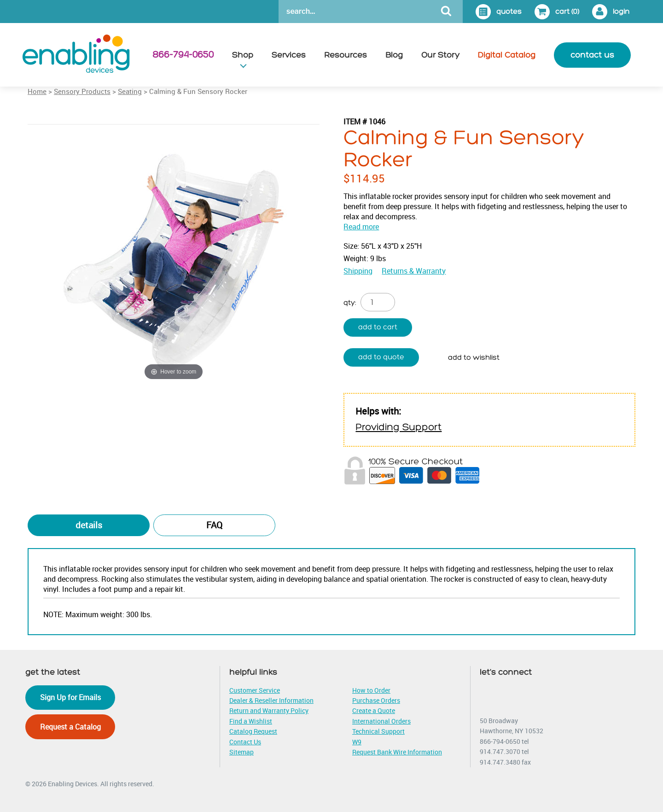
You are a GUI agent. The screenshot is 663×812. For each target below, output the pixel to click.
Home (37, 91)
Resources (346, 55)
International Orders (381, 721)
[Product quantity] (378, 302)
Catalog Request (253, 731)
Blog (394, 55)
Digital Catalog (507, 55)
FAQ (214, 525)
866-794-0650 (183, 55)
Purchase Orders (376, 700)
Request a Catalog (70, 727)
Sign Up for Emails (70, 697)
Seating (130, 91)
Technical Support (378, 731)
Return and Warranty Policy (269, 710)
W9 (357, 742)
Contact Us (245, 742)
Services (289, 55)
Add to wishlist (474, 358)
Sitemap (241, 752)
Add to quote (381, 357)
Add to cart (378, 327)
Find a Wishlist (251, 721)
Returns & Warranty (414, 271)
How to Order (371, 690)
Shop (243, 55)
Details (89, 525)
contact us (592, 55)
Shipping (358, 271)
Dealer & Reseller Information (271, 700)
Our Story (440, 55)
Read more (361, 227)
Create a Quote (374, 710)
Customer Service (255, 690)
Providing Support (398, 427)
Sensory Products (82, 91)
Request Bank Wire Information (397, 752)
